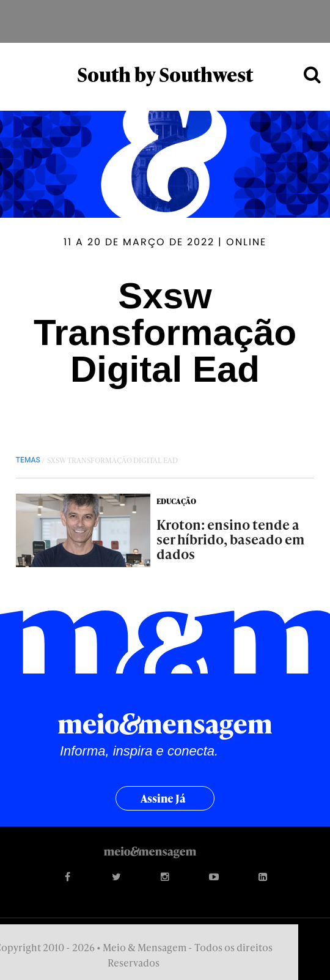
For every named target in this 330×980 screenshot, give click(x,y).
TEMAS (28, 460)
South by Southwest (165, 74)
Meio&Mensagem (165, 21)
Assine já (163, 798)
